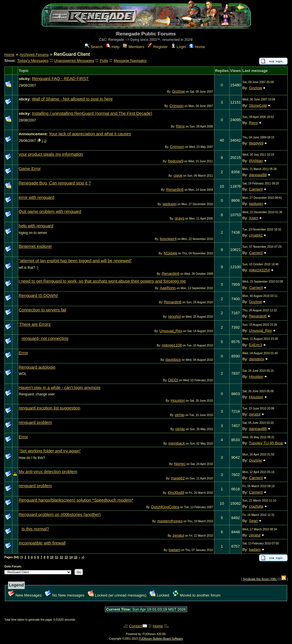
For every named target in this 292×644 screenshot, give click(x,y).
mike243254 (259, 270)
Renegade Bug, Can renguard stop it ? (55, 183)
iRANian (256, 161)
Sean (253, 521)
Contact (136, 626)
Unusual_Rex (171, 331)
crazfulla (256, 506)
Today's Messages (33, 61)
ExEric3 (255, 345)
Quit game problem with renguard (50, 212)
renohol (174, 316)
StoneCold (258, 105)
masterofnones (170, 521)
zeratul (255, 414)
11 (56, 557)
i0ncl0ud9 (176, 492)
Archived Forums (34, 55)
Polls (104, 61)
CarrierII (256, 189)
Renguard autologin (37, 367)
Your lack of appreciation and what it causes (90, 134)
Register (158, 47)
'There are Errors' (35, 324)
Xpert (253, 218)
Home (197, 47)
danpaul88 (258, 175)
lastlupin (170, 204)
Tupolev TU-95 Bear (266, 443)
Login (178, 47)
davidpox (173, 360)
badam (175, 550)
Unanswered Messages (74, 61)
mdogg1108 (172, 345)
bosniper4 (168, 239)
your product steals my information (51, 154)
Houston (256, 377)
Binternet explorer (35, 246)
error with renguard (36, 197)
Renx (180, 126)
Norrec (180, 464)
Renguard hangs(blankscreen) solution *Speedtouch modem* (76, 500)
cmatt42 (256, 235)
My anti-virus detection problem (48, 472)
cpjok (178, 175)
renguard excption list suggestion (49, 408)
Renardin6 (175, 189)
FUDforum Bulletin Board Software (161, 639)
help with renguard (36, 226)
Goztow (178, 91)
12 (61, 557)
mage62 (178, 478)
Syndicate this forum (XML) (260, 579)
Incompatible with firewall (42, 543)
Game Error (30, 169)
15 (76, 557)
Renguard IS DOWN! (38, 296)
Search (94, 47)
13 (66, 557)
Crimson (176, 106)
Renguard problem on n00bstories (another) (60, 515)
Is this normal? (35, 529)
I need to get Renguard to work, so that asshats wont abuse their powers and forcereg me (102, 281)
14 (71, 557)
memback (177, 443)
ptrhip (179, 415)
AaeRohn (168, 288)
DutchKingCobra (165, 507)
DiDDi (173, 380)
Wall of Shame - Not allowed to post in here (72, 99)
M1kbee (171, 253)
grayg (179, 218)
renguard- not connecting (45, 338)
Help (113, 47)
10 (52, 557)
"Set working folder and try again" (50, 451)
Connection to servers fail (42, 310)
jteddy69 (256, 143)
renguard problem (35, 422)
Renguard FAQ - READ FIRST (60, 79)
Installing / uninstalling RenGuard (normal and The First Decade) (92, 113)
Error (23, 353)
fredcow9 (176, 161)
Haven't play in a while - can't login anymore (60, 388)
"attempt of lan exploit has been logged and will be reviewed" (75, 261)
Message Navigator (130, 61)
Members (133, 47)
